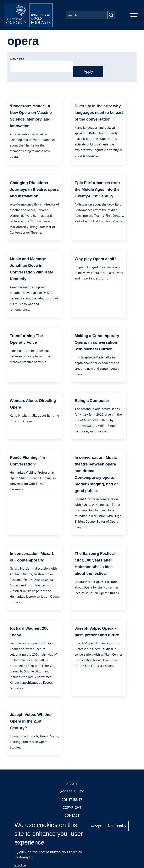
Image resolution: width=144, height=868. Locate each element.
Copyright (72, 808)
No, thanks (117, 826)
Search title (17, 60)
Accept (96, 826)
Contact (72, 816)
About (72, 784)
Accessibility (72, 792)
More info (20, 865)
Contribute (72, 800)
